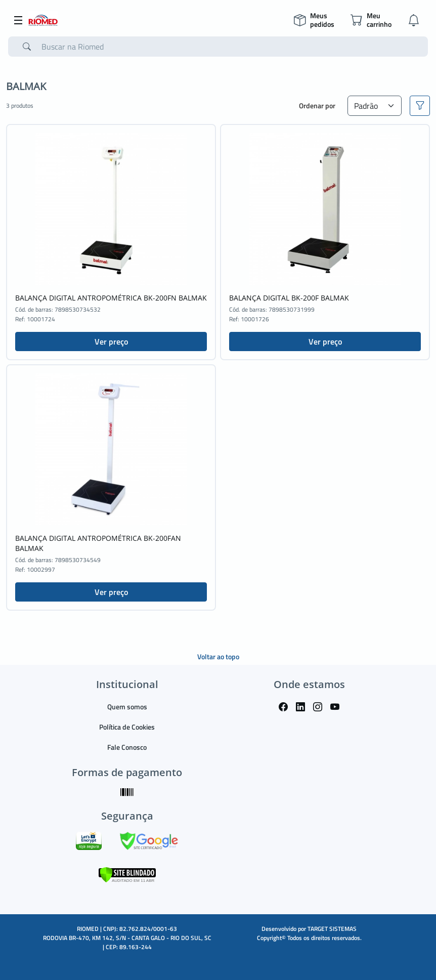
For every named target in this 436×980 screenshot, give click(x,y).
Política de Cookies (127, 727)
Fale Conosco (127, 747)
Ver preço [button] (111, 342)
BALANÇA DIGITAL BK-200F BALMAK (289, 298)
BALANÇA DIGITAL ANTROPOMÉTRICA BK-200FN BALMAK (111, 298)
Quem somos (127, 707)
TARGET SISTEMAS (332, 929)
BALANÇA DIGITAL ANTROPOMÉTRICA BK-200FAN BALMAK (98, 543)
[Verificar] (127, 874)
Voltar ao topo (218, 656)
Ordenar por (317, 105)
